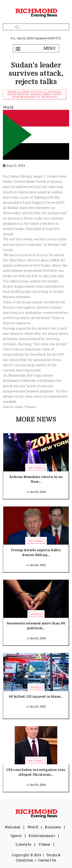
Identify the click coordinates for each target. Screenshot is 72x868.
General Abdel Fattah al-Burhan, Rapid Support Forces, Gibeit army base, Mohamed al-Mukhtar (34, 94)
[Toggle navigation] (18, 48)
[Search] (36, 27)
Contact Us (47, 860)
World (36, 614)
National (36, 468)
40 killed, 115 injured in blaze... (36, 697)
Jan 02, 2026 (37, 492)
